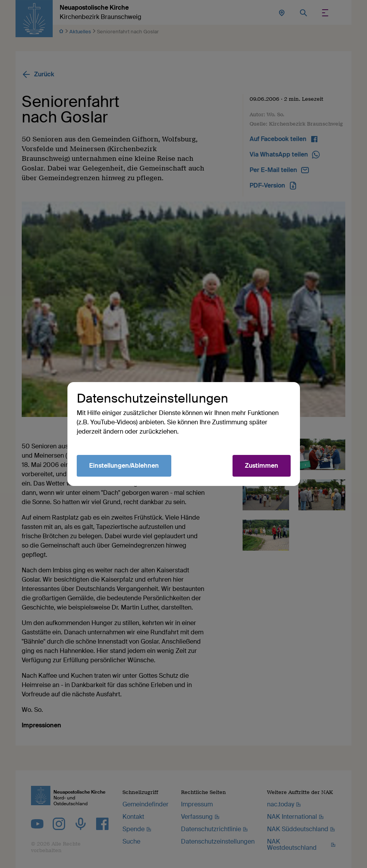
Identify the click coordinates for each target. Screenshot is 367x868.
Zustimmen (262, 466)
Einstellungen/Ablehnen (124, 466)
